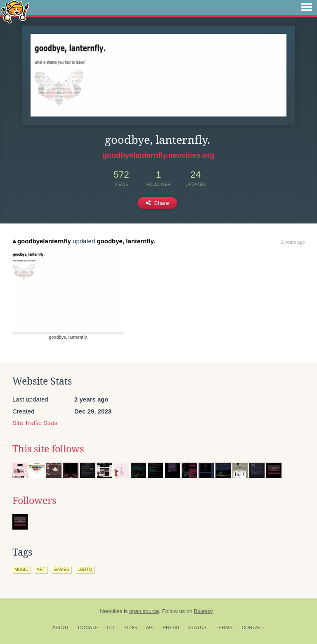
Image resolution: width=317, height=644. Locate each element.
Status (198, 627)
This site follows (48, 449)
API (150, 627)
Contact (253, 627)
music (21, 569)
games (62, 569)
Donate (88, 627)
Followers (34, 501)
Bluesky (203, 611)
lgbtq (85, 569)
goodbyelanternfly (42, 241)
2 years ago (293, 242)
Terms (224, 627)
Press (171, 627)
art (41, 569)
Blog (130, 627)
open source (144, 611)
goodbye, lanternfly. (126, 241)
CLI (111, 627)
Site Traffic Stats (35, 423)
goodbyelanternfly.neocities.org (158, 155)
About (61, 627)
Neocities (111, 611)
